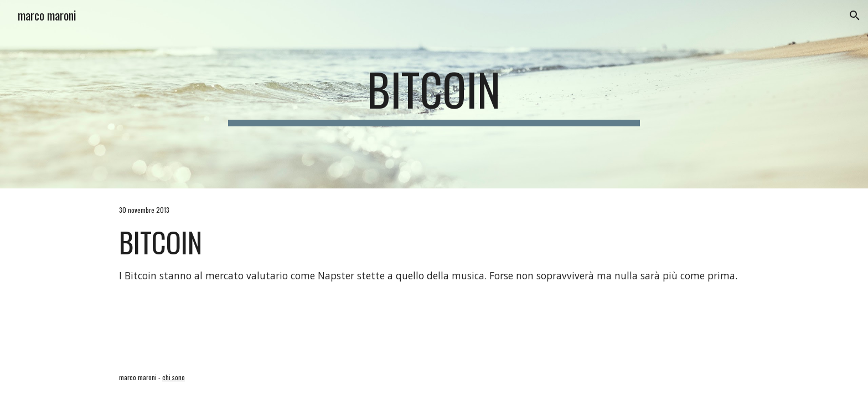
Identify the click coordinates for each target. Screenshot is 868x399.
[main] (434, 94)
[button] (855, 16)
